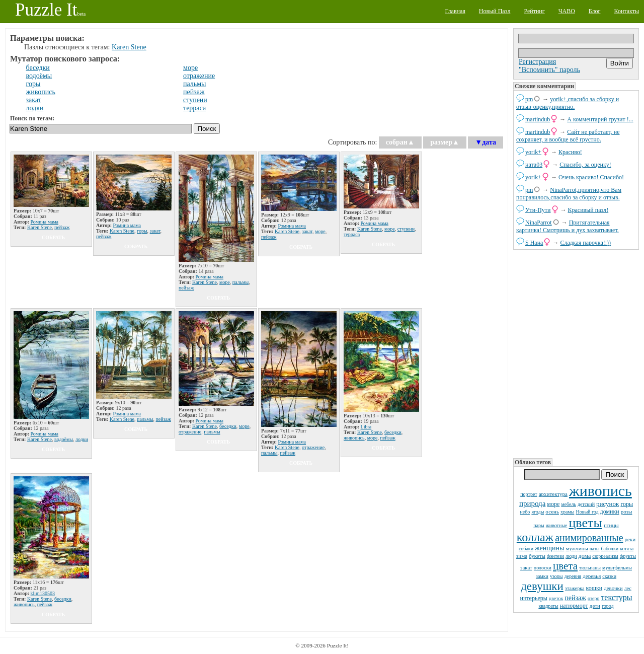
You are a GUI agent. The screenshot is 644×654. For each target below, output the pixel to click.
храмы (568, 512)
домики (610, 512)
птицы (611, 525)
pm (529, 99)
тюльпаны (590, 568)
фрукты (628, 556)
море (553, 504)
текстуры (616, 597)
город (608, 606)
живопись (600, 491)
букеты (537, 556)
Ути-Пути (538, 210)
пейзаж (575, 598)
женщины (549, 548)
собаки (526, 549)
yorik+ (533, 152)
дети (595, 606)
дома (585, 556)
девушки (542, 586)
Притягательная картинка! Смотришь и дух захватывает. (568, 226)
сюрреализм (605, 556)
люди (571, 556)
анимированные (589, 538)
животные (557, 525)
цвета (565, 566)
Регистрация (537, 62)
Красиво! (570, 152)
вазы (595, 549)
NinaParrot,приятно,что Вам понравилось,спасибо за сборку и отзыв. (569, 194)
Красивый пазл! (588, 210)
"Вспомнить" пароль (549, 70)
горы (627, 504)
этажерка (575, 588)
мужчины (577, 548)
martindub (538, 119)
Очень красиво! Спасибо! (591, 177)
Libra (366, 427)
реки (630, 539)
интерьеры (534, 598)
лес (628, 588)
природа (532, 503)
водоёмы (39, 76)
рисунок (608, 504)
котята (627, 549)
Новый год (587, 512)
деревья (592, 576)
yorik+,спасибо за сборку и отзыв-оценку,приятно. (568, 103)
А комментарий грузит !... (600, 119)
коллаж (535, 537)
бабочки (610, 549)
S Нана (534, 243)
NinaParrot (539, 223)
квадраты (548, 606)
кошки (594, 588)
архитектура (553, 494)
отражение (199, 76)
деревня (573, 576)
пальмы (194, 84)
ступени (195, 100)
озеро (593, 598)
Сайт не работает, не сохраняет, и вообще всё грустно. (568, 136)
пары (539, 525)
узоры (556, 576)
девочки (613, 588)
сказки (609, 576)
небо (525, 512)
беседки (38, 68)
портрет (529, 494)
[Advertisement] (576, 353)
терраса (194, 108)
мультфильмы (617, 568)
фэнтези (555, 556)
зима (522, 556)
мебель (569, 504)
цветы (585, 523)
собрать (53, 237)
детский (586, 504)
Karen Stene (129, 47)
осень (552, 512)
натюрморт (574, 606)
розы (627, 512)
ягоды (538, 512)
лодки (35, 108)
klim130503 (43, 593)
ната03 (534, 165)
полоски (543, 568)
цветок (556, 598)
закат (526, 567)
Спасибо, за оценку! (585, 165)
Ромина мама (45, 222)
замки (542, 576)
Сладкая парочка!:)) (585, 243)
